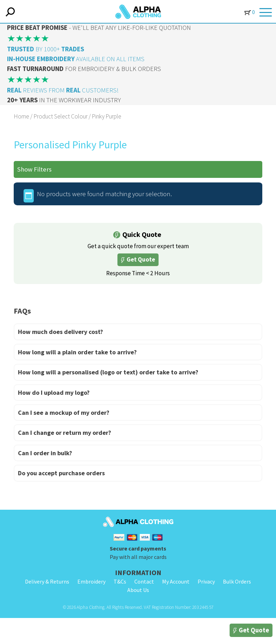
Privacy (206, 581)
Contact (144, 581)
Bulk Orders (237, 581)
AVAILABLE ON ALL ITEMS (76, 59)
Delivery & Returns (47, 581)
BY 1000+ (46, 49)
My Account (176, 581)
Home (21, 116)
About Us (138, 590)
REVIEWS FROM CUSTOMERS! (63, 90)
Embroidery (91, 581)
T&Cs (120, 581)
